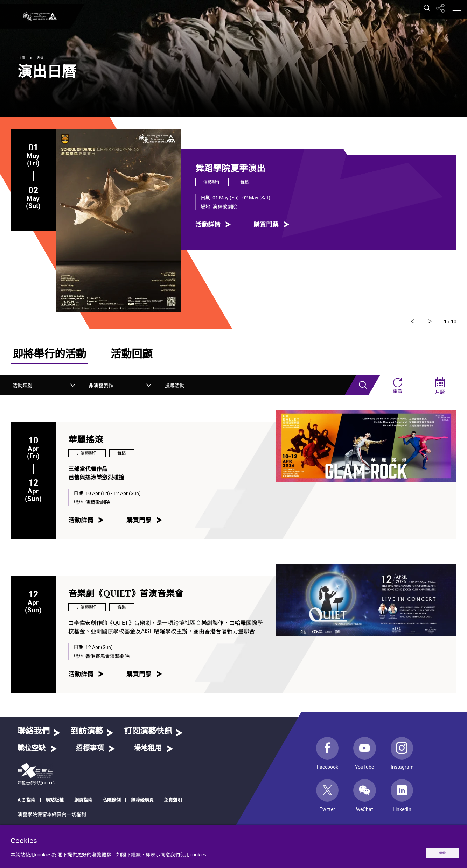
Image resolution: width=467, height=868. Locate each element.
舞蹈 (244, 182)
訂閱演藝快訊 (148, 734)
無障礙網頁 (142, 802)
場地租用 (148, 751)
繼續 (434, 851)
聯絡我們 (34, 734)
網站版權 (55, 802)
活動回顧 (132, 357)
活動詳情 (208, 224)
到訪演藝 (87, 734)
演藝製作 (212, 182)
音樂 (121, 610)
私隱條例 (112, 802)
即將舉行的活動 (49, 357)
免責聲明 (173, 802)
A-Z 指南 (26, 802)
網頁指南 (83, 802)
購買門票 (266, 224)
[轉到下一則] (403, 323)
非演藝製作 (87, 456)
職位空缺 (32, 751)
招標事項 (90, 751)
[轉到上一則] (427, 323)
